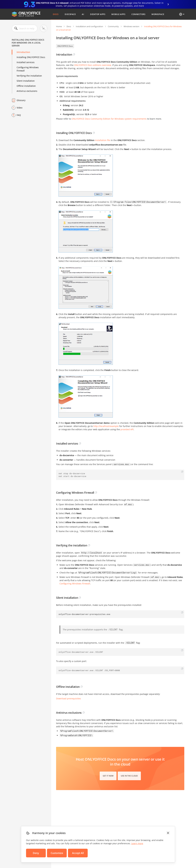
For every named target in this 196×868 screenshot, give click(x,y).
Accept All (78, 853)
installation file (103, 140)
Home (59, 26)
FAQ (19, 115)
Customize (57, 853)
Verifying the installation (29, 76)
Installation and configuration (89, 26)
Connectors (138, 14)
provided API (127, 429)
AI (83, 14)
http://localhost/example (106, 426)
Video (19, 108)
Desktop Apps (98, 14)
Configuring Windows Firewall (28, 69)
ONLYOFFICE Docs (65, 46)
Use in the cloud (129, 776)
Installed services (26, 62)
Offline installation (26, 86)
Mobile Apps (118, 14)
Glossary (21, 100)
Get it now (108, 776)
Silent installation (26, 81)
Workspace (158, 14)
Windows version (131, 26)
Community (113, 26)
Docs (56, 14)
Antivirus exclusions (27, 91)
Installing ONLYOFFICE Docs (31, 57)
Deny (36, 853)
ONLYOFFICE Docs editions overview (93, 65)
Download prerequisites (68, 698)
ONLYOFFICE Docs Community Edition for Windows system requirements (109, 119)
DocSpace (70, 14)
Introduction (23, 52)
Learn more (137, 843)
